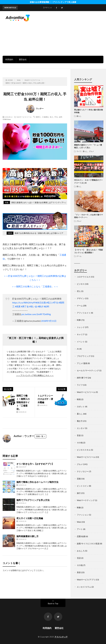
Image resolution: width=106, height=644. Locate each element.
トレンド (81, 327)
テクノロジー (83, 471)
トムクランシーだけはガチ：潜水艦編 (45, 399)
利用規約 (9, 59)
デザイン (81, 298)
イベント (81, 342)
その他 (80, 443)
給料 (61, 117)
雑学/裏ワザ (82, 378)
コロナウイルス (84, 277)
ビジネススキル (84, 450)
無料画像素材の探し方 (27, 536)
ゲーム (79, 256)
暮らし (79, 116)
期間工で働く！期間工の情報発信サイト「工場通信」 (23, 402)
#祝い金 (33, 306)
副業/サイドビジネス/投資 (88, 544)
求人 (79, 291)
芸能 (79, 479)
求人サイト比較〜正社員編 (30, 518)
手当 (56, 117)
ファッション (83, 515)
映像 (79, 507)
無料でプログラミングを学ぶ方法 (33, 500)
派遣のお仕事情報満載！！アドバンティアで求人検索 (53, 2)
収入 (51, 117)
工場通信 (45, 117)
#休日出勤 (41, 303)
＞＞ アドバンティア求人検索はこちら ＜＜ (35, 375)
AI (78, 349)
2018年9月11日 (49, 321)
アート (80, 529)
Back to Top (53, 603)
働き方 (80, 421)
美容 (79, 572)
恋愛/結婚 (81, 536)
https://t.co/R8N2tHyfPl (24, 303)
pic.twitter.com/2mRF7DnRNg (36, 314)
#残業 (18, 306)
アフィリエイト (84, 313)
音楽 (79, 435)
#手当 (55, 303)
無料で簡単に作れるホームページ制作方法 (37, 482)
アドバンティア (61, 637)
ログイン (28, 570)
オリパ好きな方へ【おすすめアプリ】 (35, 464)
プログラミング (84, 356)
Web (79, 522)
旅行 (79, 493)
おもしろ (81, 551)
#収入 (49, 303)
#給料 (46, 306)
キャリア (81, 334)
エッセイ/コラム (84, 587)
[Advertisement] (72, 33)
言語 (79, 558)
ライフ (79, 151)
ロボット (81, 407)
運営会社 (23, 59)
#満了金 (25, 306)
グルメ (91, 151)
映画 (79, 399)
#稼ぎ (40, 306)
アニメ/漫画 (82, 363)
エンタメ (81, 428)
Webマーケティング (86, 500)
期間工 (38, 117)
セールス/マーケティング (88, 370)
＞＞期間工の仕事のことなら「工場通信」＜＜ (35, 286)
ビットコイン (83, 486)
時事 (79, 320)
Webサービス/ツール (24, 117)
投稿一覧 (40, 436)
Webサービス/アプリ (86, 580)
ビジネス (81, 284)
